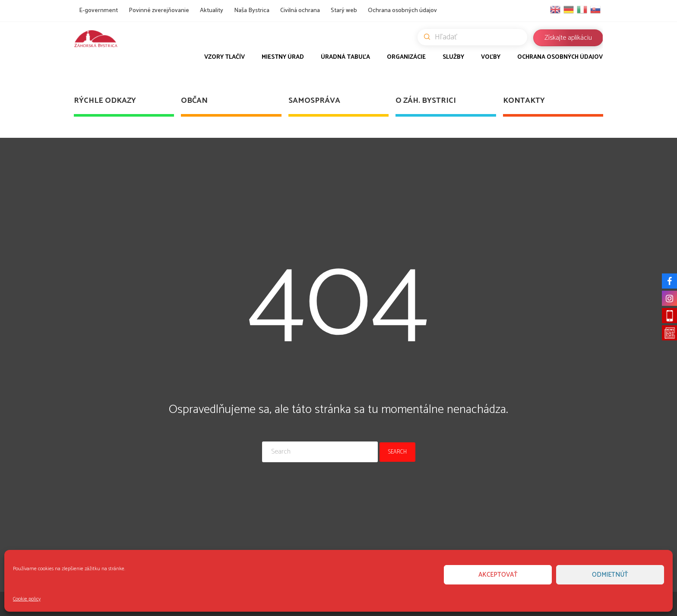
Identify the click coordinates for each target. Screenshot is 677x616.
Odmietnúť (610, 575)
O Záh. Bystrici (426, 101)
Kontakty (524, 101)
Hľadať (476, 37)
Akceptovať (498, 575)
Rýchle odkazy (105, 101)
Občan (194, 101)
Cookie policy (27, 599)
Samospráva (314, 101)
